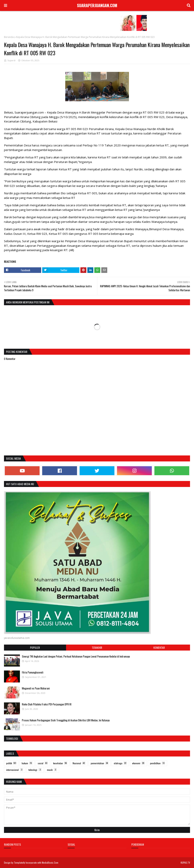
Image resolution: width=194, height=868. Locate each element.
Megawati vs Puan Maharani (36, 688)
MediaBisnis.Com (50, 863)
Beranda (9, 37)
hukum (27, 763)
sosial (43, 763)
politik (11, 763)
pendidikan (157, 763)
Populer (35, 647)
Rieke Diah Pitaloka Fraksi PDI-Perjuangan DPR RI (47, 704)
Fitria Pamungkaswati (33, 672)
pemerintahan (100, 763)
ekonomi (138, 763)
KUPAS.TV (185, 863)
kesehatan (60, 763)
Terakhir (97, 647)
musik (52, 770)
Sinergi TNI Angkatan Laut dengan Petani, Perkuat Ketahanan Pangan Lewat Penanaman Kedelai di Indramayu (76, 656)
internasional (15, 770)
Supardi (11, 60)
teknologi (35, 770)
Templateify (19, 863)
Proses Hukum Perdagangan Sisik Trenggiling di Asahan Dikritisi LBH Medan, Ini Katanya (66, 720)
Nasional (79, 763)
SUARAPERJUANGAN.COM (97, 5)
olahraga (120, 763)
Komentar (159, 647)
